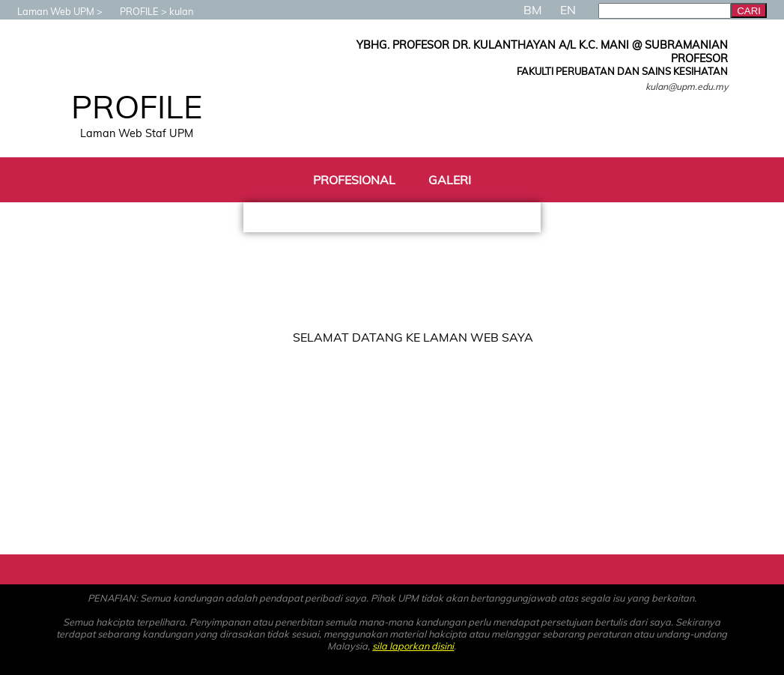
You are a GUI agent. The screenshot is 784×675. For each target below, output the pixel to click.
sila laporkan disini (413, 646)
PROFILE (132, 11)
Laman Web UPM (48, 11)
